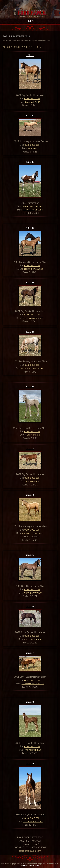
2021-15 (30, 332)
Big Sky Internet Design (31, 866)
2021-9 (30, 764)
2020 (17, 47)
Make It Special (33, 435)
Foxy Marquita (33, 102)
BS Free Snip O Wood (33, 269)
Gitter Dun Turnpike (32, 206)
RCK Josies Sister (33, 639)
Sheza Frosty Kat (33, 593)
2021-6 (30, 607)
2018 (31, 47)
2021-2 (30, 449)
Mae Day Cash (33, 481)
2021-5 (30, 555)
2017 (38, 47)
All (4, 47)
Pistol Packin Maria (33, 822)
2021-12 (30, 228)
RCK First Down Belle (33, 533)
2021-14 (30, 283)
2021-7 (30, 653)
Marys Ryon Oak (33, 750)
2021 (10, 47)
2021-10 (30, 116)
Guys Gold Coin (32, 99)
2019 (24, 47)
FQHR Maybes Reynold (33, 684)
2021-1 (30, 55)
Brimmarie (33, 148)
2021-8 (30, 702)
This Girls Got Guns (33, 210)
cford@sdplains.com (30, 851)
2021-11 (30, 162)
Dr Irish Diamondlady (33, 318)
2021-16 (30, 387)
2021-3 (30, 495)
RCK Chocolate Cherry (33, 368)
